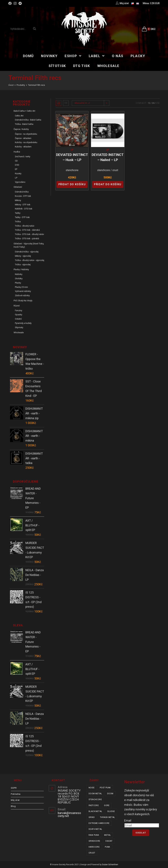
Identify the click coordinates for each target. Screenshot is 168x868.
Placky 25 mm (21, 287)
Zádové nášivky (22, 295)
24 (153, 103)
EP (16, 169)
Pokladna (16, 794)
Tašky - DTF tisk (22, 217)
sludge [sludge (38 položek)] (111, 811)
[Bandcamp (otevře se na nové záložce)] (20, 3)
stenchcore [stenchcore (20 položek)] (95, 800)
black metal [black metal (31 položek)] (95, 811)
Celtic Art (19, 116)
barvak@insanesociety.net (69, 814)
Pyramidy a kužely (23, 323)
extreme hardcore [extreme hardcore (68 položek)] (99, 823)
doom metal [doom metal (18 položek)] (95, 794)
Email (128, 821)
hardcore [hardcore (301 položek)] (94, 847)
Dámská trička (22, 192)
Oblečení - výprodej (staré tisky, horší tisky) (29, 245)
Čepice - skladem (23, 138)
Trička (18, 222)
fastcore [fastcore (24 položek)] (94, 805)
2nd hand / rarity (23, 156)
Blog (13, 806)
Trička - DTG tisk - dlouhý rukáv (29, 234)
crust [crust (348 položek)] (92, 853)
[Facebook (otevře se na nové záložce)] (10, 3)
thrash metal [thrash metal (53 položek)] (107, 817)
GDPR (14, 788)
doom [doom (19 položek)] (110, 794)
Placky (18, 283)
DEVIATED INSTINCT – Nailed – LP (108, 157)
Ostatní (18, 319)
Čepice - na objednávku (26, 134)
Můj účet (15, 800)
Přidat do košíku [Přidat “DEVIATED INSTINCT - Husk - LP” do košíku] (72, 184)
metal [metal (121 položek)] (107, 835)
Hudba (17, 152)
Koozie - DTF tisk (23, 196)
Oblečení (18, 187)
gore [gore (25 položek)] (107, 805)
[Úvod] (11, 85)
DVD (17, 165)
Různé (17, 306)
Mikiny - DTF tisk (23, 205)
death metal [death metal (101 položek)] (95, 829)
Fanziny (19, 310)
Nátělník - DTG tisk (24, 209)
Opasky (19, 315)
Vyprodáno (20, 182)
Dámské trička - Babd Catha (28, 120)
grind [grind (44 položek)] (92, 817)
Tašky (18, 213)
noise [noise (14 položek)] (92, 788)
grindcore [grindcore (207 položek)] (94, 841)
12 (149, 103)
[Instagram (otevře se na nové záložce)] (15, 3)
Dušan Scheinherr (110, 865)
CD (16, 161)
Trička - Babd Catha (24, 124)
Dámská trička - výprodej (27, 252)
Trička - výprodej (23, 264)
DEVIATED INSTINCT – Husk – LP (72, 157)
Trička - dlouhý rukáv (25, 226)
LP (72, 150)
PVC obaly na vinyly (23, 301)
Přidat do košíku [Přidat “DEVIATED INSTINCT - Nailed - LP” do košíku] (108, 184)
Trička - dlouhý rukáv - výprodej (30, 260)
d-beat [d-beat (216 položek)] (109, 841)
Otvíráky (19, 278)
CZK (152, 3)
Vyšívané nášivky (23, 291)
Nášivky (19, 274)
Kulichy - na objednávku (26, 142)
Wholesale (19, 332)
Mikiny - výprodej (23, 256)
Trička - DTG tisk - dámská (27, 230)
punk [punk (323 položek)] (107, 847)
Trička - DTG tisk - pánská (27, 238)
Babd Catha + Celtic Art (24, 111)
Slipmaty (19, 327)
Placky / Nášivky (21, 269)
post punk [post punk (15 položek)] (105, 788)
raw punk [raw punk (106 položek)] (94, 835)
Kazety (18, 173)
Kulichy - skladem (23, 147)
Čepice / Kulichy (21, 129)
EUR (157, 3)
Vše (158, 103)
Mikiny (18, 200)
